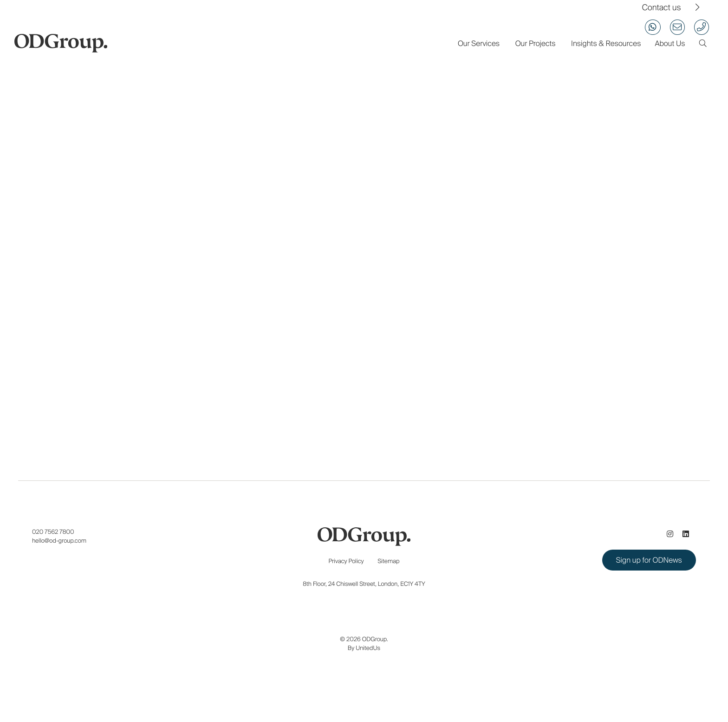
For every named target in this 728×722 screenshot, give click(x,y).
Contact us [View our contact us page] (662, 8)
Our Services (479, 43)
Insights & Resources (606, 43)
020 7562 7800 (53, 532)
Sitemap (389, 561)
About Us (670, 43)
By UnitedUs (364, 648)
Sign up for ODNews (649, 560)
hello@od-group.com (59, 541)
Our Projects (536, 43)
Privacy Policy (346, 561)
